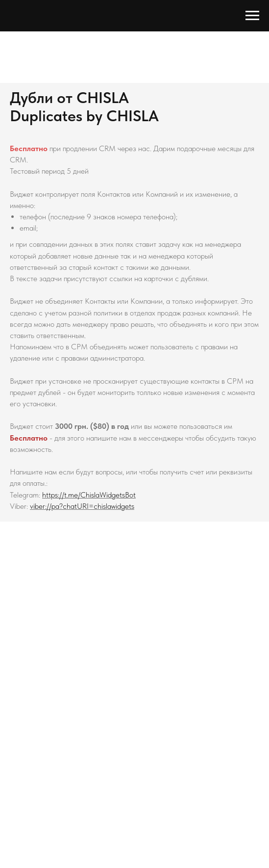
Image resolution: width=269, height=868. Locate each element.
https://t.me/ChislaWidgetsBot (89, 495)
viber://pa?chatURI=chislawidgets (82, 506)
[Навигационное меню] (252, 16)
